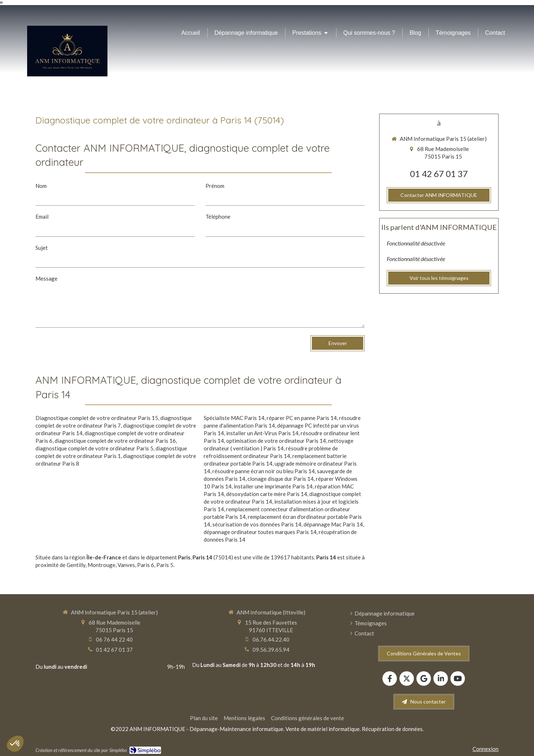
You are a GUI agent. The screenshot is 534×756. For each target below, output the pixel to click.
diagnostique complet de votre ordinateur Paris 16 (115, 441)
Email (42, 217)
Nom (41, 186)
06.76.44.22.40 (271, 639)
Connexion (486, 749)
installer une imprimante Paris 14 (273, 486)
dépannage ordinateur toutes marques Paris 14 (260, 532)
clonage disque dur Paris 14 (281, 479)
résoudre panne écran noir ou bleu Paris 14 (264, 471)
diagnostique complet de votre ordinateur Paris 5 (94, 448)
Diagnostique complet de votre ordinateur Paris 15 (97, 418)
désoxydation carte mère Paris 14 (267, 494)
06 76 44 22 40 (114, 639)
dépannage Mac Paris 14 (333, 524)
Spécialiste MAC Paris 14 (234, 418)
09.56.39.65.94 (271, 650)
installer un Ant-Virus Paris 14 (262, 433)
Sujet (42, 248)
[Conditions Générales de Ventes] (424, 654)
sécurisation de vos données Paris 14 (257, 524)
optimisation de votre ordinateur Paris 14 (276, 441)
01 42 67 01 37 (439, 174)
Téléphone (218, 217)
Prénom (215, 186)
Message (46, 278)
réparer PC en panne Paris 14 (302, 418)
